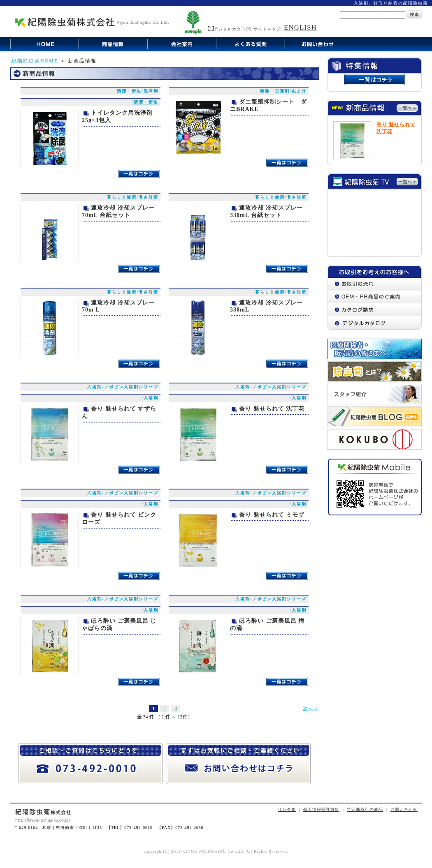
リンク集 (287, 809)
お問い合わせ (404, 809)
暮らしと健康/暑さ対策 (133, 197)
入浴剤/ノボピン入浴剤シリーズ (123, 387)
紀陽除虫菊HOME (35, 61)
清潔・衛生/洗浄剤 (138, 91)
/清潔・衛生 (145, 102)
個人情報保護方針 (321, 809)
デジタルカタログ (229, 29)
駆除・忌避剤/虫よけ (283, 91)
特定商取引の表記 (365, 809)
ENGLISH (300, 27)
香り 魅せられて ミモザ (272, 515)
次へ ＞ (311, 709)
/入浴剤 (150, 398)
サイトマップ (267, 29)
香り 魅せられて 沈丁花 (272, 409)
